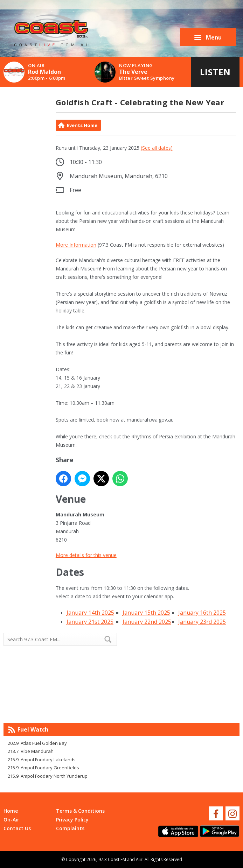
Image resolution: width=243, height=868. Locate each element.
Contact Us (17, 828)
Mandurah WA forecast (180, 709)
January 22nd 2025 (147, 622)
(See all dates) (157, 148)
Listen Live (215, 76)
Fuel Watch (33, 729)
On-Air (11, 820)
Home (11, 811)
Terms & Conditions (80, 811)
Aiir (139, 859)
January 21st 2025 (90, 622)
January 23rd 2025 (202, 622)
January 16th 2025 (202, 613)
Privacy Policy (72, 820)
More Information (76, 245)
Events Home (82, 125)
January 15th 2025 (146, 613)
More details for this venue (86, 555)
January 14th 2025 (90, 613)
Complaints (70, 828)
